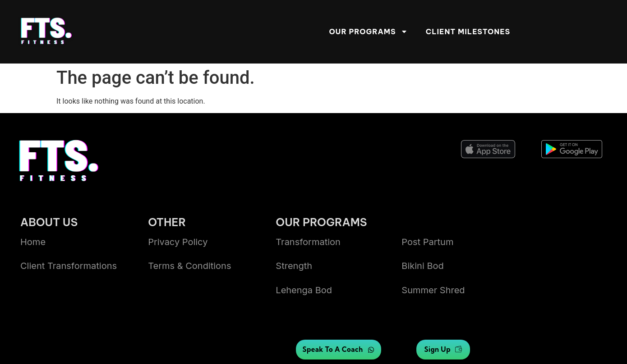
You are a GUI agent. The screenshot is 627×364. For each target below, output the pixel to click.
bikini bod (422, 266)
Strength (294, 266)
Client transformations (69, 266)
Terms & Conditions (189, 266)
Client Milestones (468, 32)
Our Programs (368, 32)
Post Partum (427, 242)
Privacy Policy (178, 242)
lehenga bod (304, 290)
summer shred (433, 290)
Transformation (308, 242)
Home (33, 242)
